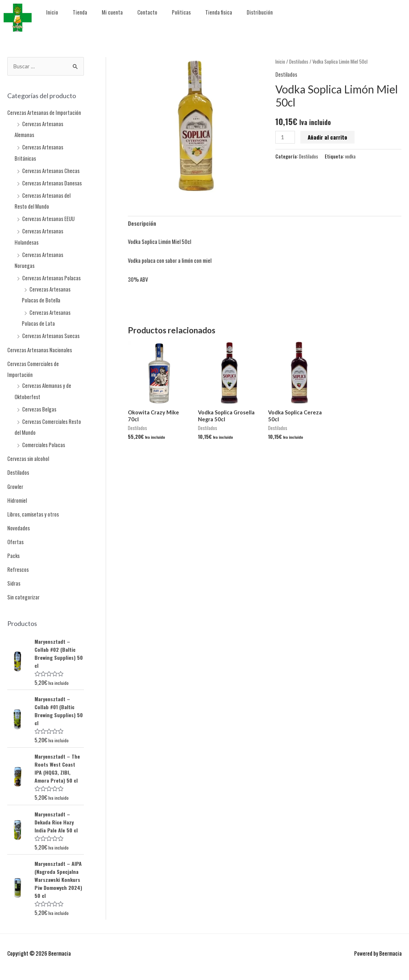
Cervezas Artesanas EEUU (48, 218)
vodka (350, 156)
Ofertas (15, 538)
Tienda (80, 12)
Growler (15, 483)
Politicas (181, 12)
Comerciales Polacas (44, 442)
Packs (14, 551)
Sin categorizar (24, 593)
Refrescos (18, 565)
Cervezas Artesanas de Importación (44, 113)
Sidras (14, 579)
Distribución (260, 12)
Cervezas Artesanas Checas (51, 170)
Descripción (142, 224)
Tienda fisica (219, 12)
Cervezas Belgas (39, 406)
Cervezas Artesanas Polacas (51, 276)
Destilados (18, 469)
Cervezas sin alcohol (28, 455)
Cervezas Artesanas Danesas (52, 182)
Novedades (19, 524)
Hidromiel (17, 497)
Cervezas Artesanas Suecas (51, 334)
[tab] (142, 224)
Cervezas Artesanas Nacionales (40, 348)
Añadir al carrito (328, 137)
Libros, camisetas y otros (33, 510)
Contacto (147, 12)
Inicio (52, 12)
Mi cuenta (112, 12)
